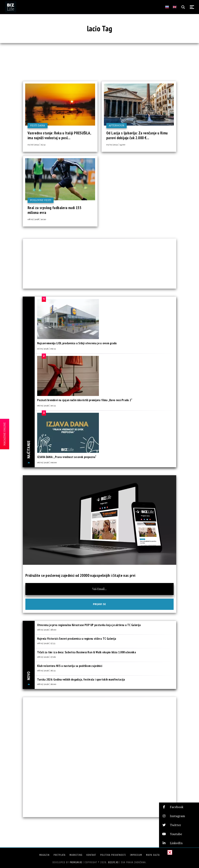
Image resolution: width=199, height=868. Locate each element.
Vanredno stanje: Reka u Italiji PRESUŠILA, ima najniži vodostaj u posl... (59, 135)
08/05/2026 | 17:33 (46, 643)
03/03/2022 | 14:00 (116, 144)
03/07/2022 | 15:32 (37, 144)
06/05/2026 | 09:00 (47, 462)
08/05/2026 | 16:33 (46, 670)
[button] (179, 807)
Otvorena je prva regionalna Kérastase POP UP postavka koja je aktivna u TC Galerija (89, 625)
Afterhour (116, 125)
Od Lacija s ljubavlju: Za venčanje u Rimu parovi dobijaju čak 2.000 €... (137, 135)
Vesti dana (38, 125)
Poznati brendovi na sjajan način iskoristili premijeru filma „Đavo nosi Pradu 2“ (85, 400)
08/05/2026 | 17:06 (46, 657)
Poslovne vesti (41, 200)
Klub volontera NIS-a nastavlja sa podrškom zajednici (70, 666)
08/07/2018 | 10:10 (37, 219)
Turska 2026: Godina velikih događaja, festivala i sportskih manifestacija (81, 679)
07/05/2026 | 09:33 (46, 348)
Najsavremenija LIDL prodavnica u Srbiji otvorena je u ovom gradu (77, 343)
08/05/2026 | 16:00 (47, 684)
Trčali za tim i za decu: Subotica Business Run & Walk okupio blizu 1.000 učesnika (87, 652)
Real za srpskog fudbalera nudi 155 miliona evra (54, 210)
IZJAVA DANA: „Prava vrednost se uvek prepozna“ (67, 457)
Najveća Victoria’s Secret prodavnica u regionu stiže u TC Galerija (77, 639)
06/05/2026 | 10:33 (46, 405)
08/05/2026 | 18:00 (47, 629)
